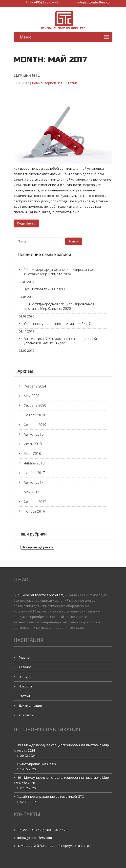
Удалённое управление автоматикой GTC (57, 324)
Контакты (26, 715)
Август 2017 (34, 482)
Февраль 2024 (35, 386)
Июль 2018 (33, 444)
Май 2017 (31, 492)
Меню (26, 37)
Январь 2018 (34, 463)
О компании (28, 677)
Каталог (25, 667)
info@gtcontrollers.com (35, 838)
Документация (30, 705)
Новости (25, 686)
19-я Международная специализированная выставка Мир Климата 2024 (59, 272)
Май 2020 (31, 396)
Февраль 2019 (35, 425)
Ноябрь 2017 (34, 473)
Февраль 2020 (35, 406)
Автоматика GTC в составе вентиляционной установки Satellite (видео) (60, 341)
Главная (25, 657)
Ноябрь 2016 (34, 511)
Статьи (71, 83)
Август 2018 (34, 434)
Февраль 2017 (35, 502)
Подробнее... (26, 223)
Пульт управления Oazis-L (45, 289)
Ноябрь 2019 (34, 415)
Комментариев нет (47, 83)
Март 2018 (32, 454)
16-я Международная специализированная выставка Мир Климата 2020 (59, 306)
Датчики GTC (27, 75)
